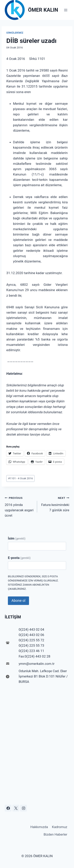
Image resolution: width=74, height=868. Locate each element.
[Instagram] (23, 808)
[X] (16, 808)
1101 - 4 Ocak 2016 (20, 478)
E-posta (19, 558)
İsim (17, 538)
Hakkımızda (39, 827)
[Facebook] (8, 808)
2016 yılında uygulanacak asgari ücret (19, 506)
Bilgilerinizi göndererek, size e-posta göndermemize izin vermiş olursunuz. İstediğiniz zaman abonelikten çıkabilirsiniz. (33, 583)
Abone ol (18, 601)
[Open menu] (66, 10)
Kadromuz (60, 827)
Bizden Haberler (55, 834)
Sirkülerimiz (15, 33)
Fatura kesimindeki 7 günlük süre (55, 504)
